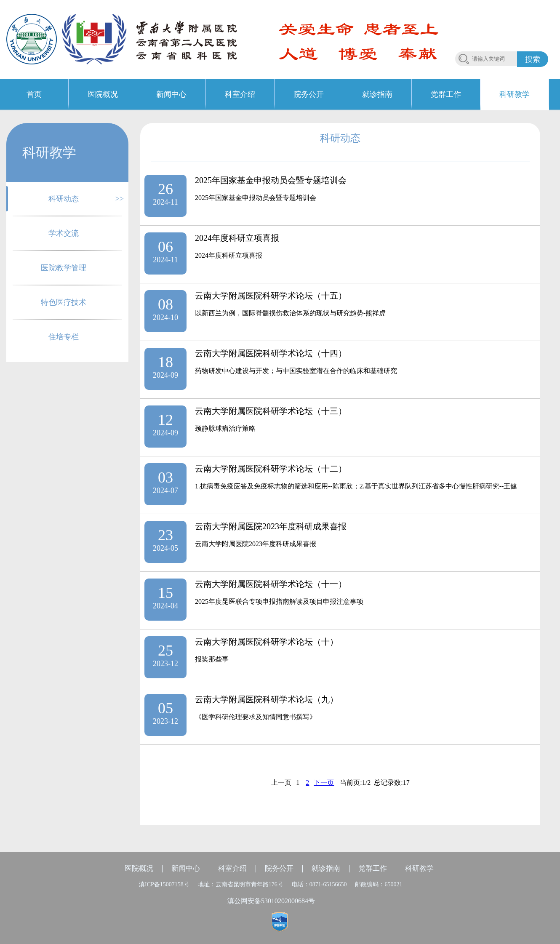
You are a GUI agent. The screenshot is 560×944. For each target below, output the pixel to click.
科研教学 (419, 868)
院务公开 (279, 868)
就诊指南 (326, 868)
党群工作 (373, 868)
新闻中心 (186, 868)
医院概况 (139, 868)
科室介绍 (232, 868)
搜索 (533, 59)
